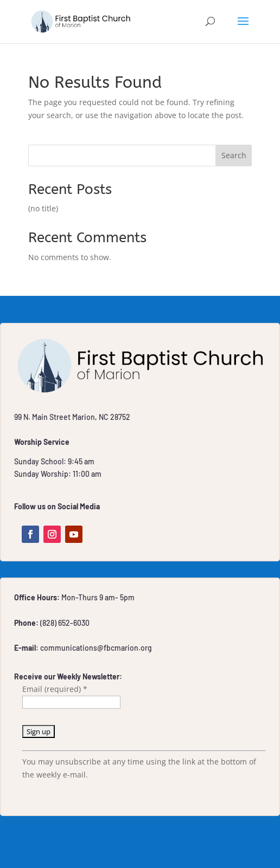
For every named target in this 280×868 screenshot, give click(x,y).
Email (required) (55, 689)
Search (234, 155)
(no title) (43, 208)
